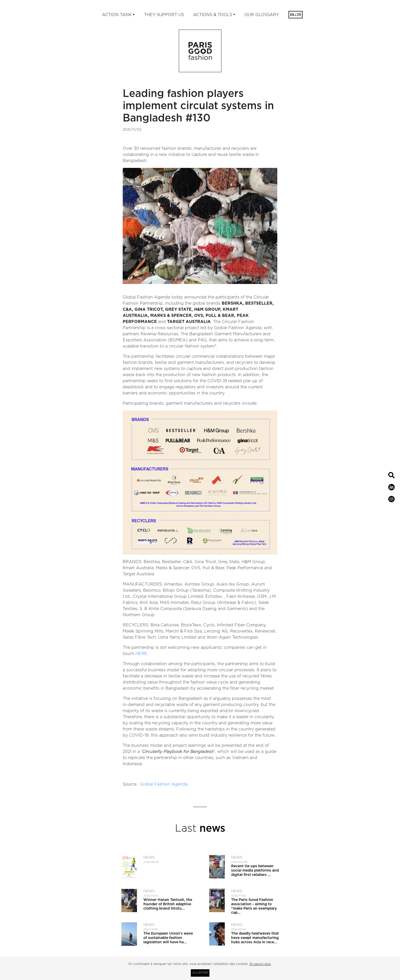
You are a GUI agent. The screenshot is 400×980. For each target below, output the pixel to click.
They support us (164, 15)
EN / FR (296, 14)
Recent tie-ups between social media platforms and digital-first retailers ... (255, 871)
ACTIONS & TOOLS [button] (213, 15)
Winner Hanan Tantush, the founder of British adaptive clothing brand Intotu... (168, 904)
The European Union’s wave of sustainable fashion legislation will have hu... (168, 938)
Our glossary (262, 15)
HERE (141, 654)
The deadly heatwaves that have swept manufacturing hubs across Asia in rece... (255, 938)
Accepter (200, 973)
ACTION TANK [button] (117, 15)
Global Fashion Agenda (164, 784)
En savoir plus (260, 964)
